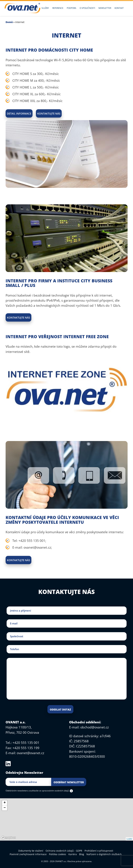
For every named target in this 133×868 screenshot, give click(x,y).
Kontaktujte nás (49, 114)
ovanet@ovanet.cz (30, 753)
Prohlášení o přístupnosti (99, 851)
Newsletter (105, 8)
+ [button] (5, 803)
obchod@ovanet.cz (95, 727)
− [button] (5, 808)
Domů (9, 22)
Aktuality (33, 8)
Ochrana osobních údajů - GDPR (64, 851)
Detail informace (19, 114)
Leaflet (129, 839)
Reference (58, 8)
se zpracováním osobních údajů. (54, 791)
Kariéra (73, 854)
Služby (45, 8)
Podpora (71, 8)
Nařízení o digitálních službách (104, 854)
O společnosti (87, 8)
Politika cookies (58, 854)
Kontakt (119, 8)
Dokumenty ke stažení (31, 851)
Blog (82, 854)
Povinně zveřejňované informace (28, 854)
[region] (66, 819)
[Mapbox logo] (8, 838)
